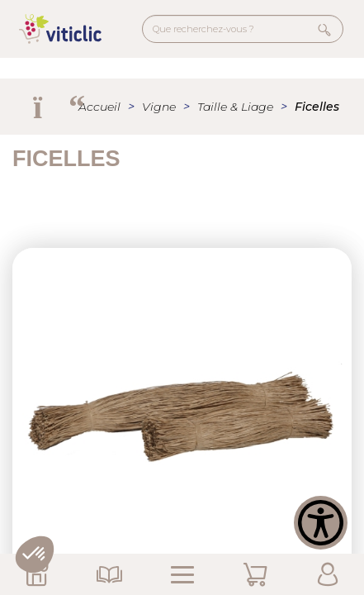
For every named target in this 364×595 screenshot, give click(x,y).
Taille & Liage (235, 107)
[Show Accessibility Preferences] (321, 523)
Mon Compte (328, 574)
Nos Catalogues (109, 574)
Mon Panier (255, 574)
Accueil (99, 107)
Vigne (159, 107)
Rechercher (324, 29)
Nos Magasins (36, 574)
